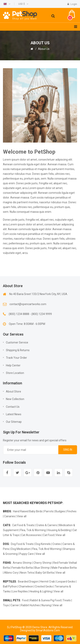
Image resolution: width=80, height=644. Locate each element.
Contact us (13, 407)
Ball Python (10, 586)
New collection (15, 399)
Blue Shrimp (42, 568)
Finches (72, 511)
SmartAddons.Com (48, 630)
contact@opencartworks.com (28, 304)
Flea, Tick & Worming (33, 530)
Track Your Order (16, 358)
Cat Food (48, 535)
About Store (13, 392)
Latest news (14, 414)
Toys (6, 605)
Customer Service (17, 342)
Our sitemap (14, 422)
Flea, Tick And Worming (47, 549)
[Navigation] (76, 27)
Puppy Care (27, 554)
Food (25, 600)
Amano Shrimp (22, 563)
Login (72, 4)
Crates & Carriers (47, 525)
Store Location (15, 373)
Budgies (60, 511)
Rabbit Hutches (30, 605)
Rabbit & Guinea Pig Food (45, 600)
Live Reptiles (20, 591)
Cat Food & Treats (23, 525)
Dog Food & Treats (22, 544)
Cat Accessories (31, 535)
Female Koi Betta (22, 568)
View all (22, 516)
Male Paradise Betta (64, 568)
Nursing (46, 605)
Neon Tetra (27, 573)
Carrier (15, 605)
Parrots (49, 511)
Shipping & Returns (18, 350)
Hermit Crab (47, 582)
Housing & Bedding (59, 530)
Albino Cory (11, 573)
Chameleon (26, 586)
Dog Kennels (43, 544)
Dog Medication (21, 549)
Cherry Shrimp (42, 563)
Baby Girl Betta (45, 573)
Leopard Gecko (66, 582)
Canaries (10, 516)
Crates (57, 544)
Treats (67, 600)
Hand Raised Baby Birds (28, 511)
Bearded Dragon (28, 582)
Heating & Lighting (41, 591)
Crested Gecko (44, 586)
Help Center (13, 365)
